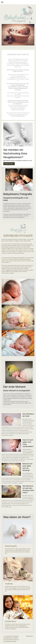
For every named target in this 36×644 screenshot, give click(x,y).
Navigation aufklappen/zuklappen (18, 2)
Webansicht (29, 636)
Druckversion (8, 636)
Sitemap (16, 636)
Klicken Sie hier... (9, 164)
